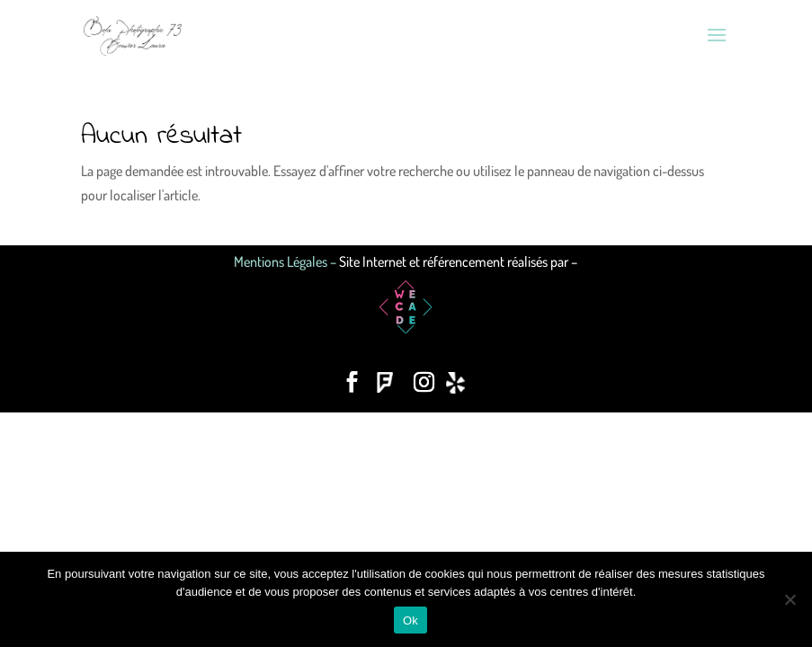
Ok (410, 620)
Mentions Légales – (286, 261)
